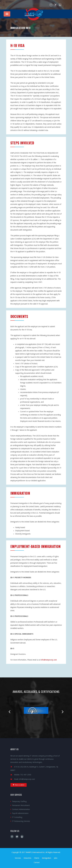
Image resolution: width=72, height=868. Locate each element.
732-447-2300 (26, 775)
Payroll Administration (20, 813)
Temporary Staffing (19, 801)
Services (18, 858)
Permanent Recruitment (21, 805)
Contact (37, 862)
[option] (36, 711)
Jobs (56, 858)
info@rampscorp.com (49, 660)
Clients (37, 858)
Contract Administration (21, 809)
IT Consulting (17, 817)
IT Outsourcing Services (21, 821)
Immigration (47, 858)
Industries (27, 858)
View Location (19, 785)
